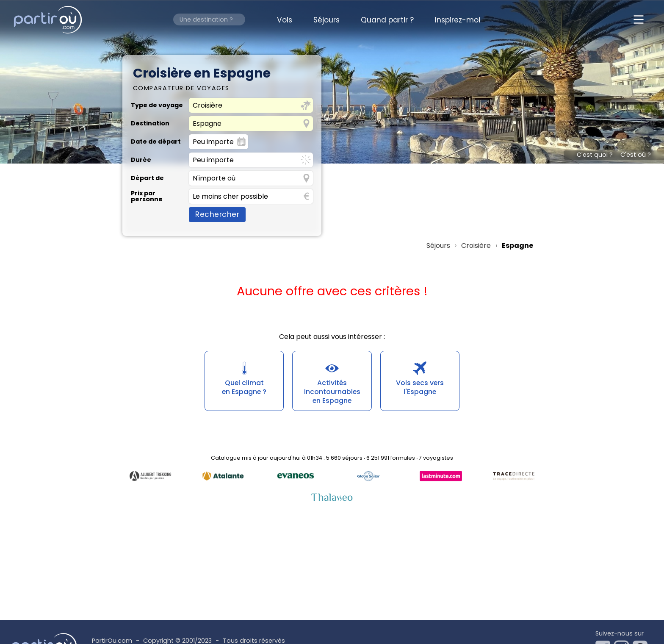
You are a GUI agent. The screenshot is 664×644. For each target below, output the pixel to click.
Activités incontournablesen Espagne (332, 392)
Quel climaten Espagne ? (244, 387)
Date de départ (156, 142)
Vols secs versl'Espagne (420, 387)
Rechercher (217, 214)
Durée (141, 160)
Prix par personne (147, 196)
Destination (150, 123)
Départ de (147, 178)
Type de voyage (157, 105)
